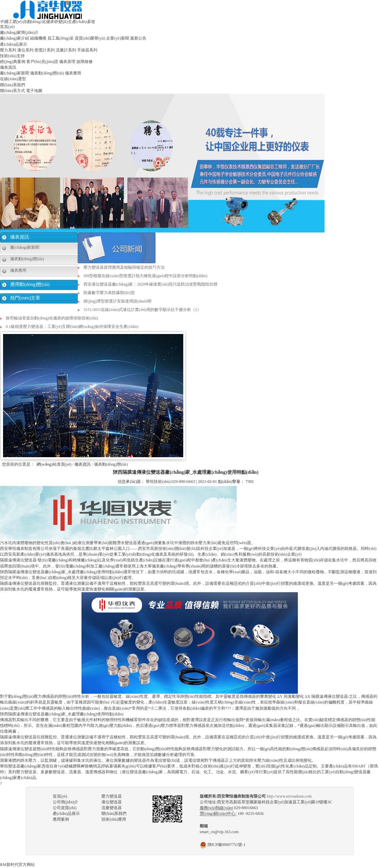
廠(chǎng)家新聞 (15, 73)
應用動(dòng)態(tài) (30, 284)
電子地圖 (34, 91)
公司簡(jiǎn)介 (66, 802)
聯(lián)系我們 (13, 85)
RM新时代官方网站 (17, 865)
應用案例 (61, 819)
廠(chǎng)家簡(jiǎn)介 (19, 32)
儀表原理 (67, 62)
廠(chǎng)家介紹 (15, 38)
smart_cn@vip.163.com (219, 832)
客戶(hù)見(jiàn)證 (42, 62)
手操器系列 (87, 50)
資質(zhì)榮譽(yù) (90, 38)
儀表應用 (73, 73)
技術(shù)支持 (12, 56)
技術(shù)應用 (114, 819)
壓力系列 (8, 50)
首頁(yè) (7, 27)
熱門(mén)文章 (25, 298)
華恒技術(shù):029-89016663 (170, 482)
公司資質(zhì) (65, 808)
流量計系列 (66, 50)
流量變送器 (112, 808)
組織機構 (38, 38)
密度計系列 (45, 50)
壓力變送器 (112, 796)
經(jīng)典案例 (13, 62)
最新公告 (138, 38)
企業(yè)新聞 (117, 38)
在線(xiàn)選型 (13, 79)
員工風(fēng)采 (60, 38)
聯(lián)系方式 (13, 91)
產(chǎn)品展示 (14, 44)
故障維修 (85, 62)
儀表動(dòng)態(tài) (47, 73)
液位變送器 (112, 802)
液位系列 (25, 50)
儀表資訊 (8, 67)
